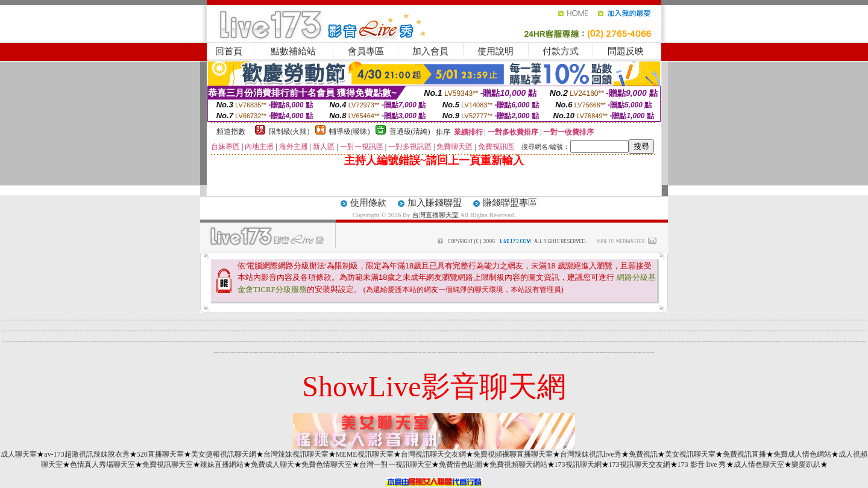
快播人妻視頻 (441, 331)
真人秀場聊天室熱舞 (740, 331)
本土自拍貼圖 (639, 320)
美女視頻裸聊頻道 (678, 342)
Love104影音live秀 (508, 320)
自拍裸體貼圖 (490, 342)
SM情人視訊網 (513, 353)
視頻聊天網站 (76, 342)
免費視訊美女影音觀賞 (446, 353)
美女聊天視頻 (800, 320)
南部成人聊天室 (531, 353)
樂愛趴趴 (806, 464)
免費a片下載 (395, 342)
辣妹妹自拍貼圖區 (779, 320)
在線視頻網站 (48, 320)
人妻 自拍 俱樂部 (236, 342)
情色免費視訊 (384, 353)
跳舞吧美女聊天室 (539, 342)
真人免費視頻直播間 (327, 320)
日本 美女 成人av (470, 342)
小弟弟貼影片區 (160, 342)
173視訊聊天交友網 (640, 464)
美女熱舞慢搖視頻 (256, 353)
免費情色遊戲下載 (146, 331)
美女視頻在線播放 (573, 353)
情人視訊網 (668, 342)
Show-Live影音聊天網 (710, 342)
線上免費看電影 (536, 331)
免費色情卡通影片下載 (831, 342)
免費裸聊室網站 (727, 342)
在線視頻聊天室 (20, 331)
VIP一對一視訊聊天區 (9, 331)
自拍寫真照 (850, 342)
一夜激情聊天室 (124, 342)
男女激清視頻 (532, 342)
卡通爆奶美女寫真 (86, 342)
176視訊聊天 (344, 320)
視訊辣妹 (213, 342)
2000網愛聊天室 (545, 342)
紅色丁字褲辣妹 (357, 342)
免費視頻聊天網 (631, 320)
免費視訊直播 (744, 454)
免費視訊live (479, 353)
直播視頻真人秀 (578, 353)
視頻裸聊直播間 (845, 342)
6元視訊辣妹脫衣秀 (209, 320)
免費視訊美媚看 (105, 331)
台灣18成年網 (701, 331)
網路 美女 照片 (616, 320)
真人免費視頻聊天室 (253, 320)
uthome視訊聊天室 (203, 320)
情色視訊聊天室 (795, 320)
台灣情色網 (176, 342)
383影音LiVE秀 (339, 342)
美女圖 (682, 331)
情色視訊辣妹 (591, 342)
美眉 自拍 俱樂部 (415, 331)
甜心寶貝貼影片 (492, 353)
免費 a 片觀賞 (289, 320)
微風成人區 (364, 342)
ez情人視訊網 (156, 331)
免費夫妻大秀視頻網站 (593, 320)
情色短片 (539, 331)
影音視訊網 (814, 331)
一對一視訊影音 (690, 320)
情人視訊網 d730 (669, 331)
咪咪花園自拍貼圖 (739, 320)
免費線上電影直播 (595, 331)
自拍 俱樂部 (646, 331)
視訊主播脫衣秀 (79, 320)
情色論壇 (343, 353)
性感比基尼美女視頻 (101, 342)
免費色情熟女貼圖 (317, 320)
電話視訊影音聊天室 (168, 320)
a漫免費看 (228, 342)
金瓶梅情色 (50, 331)
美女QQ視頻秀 (484, 353)
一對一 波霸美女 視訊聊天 (87, 331)
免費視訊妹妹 (376, 353)
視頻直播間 (616, 342)
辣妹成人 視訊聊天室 (284, 320)
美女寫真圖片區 (95, 342)
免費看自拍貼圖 (680, 320)
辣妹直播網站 (222, 464)
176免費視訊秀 (452, 353)
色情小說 (711, 331)
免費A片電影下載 (739, 342)
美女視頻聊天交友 (825, 342)
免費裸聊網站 (640, 353)
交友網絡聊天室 (445, 320)
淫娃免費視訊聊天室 (378, 320)
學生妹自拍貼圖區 (827, 320)
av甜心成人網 (518, 353)
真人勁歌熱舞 (652, 353)
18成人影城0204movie (94, 320)
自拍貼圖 (547, 320)
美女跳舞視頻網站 (544, 331)
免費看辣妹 (100, 320)
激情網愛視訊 (61, 320)
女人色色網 (12, 342)
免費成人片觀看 (715, 331)
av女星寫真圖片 (337, 331)
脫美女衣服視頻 (238, 353)
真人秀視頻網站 (496, 331)
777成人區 (311, 353)
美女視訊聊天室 (690, 454)
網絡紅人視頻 (636, 342)
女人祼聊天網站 (508, 353)
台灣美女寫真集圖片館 (346, 342)
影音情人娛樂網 (197, 320)
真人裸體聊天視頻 (527, 342)
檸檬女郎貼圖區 (499, 342)
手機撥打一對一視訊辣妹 (29, 331)
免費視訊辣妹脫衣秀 (367, 320)
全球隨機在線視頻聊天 (256, 342)
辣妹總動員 (331, 342)
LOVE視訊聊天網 (716, 320)
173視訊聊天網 (578, 464)
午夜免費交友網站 (400, 331)
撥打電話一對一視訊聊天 (668, 320)
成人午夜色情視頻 (375, 331)
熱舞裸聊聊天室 (556, 320)
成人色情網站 (854, 342)
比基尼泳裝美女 (275, 353)
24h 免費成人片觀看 (119, 331)
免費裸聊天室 (306, 342)
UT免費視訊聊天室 (479, 320)
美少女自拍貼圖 (65, 331)
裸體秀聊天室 (751, 331)
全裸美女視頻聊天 (854, 320)
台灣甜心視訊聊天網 (825, 331)
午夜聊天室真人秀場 (861, 331)
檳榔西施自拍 (372, 353)
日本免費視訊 (52, 342)
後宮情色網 (522, 331)
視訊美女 (111, 320)
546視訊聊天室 (293, 353)
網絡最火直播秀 (858, 342)
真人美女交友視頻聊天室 (390, 331)
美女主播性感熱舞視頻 (142, 320)
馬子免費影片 (465, 353)
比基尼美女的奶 (557, 353)
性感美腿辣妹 (114, 331)
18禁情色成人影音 (284, 342)
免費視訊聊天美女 (237, 320)
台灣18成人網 (124, 320)
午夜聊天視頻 (348, 320)
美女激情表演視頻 (100, 331)
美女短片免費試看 (66, 320)
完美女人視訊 (562, 342)
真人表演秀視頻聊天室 (311, 320)
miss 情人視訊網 (664, 331)
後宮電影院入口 (454, 342)
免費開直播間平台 (266, 331)
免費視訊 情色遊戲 (400, 353)
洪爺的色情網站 (53, 320)
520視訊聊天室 (278, 320)
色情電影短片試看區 (756, 320)
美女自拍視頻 (619, 353)
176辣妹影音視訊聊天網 (766, 320)
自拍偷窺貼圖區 (574, 331)
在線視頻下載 (111, 342)
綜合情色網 (180, 342)
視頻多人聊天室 (384, 320)
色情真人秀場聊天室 (299, 331)
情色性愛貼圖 (265, 353)
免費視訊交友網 (484, 320)
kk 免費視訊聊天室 (431, 320)
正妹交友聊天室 (464, 342)
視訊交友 (408, 320)
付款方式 (561, 51)
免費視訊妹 (274, 320)
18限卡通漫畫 (735, 331)
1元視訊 (535, 342)
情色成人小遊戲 (780, 331)
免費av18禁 (567, 342)
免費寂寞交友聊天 (657, 342)
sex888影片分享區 (601, 342)
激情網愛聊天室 (683, 342)
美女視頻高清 (644, 342)
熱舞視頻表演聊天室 (629, 331)
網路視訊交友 (652, 342)
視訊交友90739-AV (60, 342)
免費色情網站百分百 (863, 342)
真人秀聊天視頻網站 (222, 320)
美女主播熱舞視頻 (329, 331)
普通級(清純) (410, 132)
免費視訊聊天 (404, 320)
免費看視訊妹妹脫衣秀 (159, 320)
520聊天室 (209, 342)
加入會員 (430, 51)
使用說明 (495, 51)
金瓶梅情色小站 (423, 342)
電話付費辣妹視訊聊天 (661, 320)
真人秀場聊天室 (570, 320)
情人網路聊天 (420, 353)
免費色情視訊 (40, 331)
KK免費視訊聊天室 (774, 320)
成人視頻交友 (863, 320)
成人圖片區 (685, 331)
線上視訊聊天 (333, 320)
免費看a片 (809, 342)
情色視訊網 (801, 342)
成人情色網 (648, 342)
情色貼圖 (300, 320)
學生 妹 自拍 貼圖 (140, 331)
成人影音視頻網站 (848, 320)
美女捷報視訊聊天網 (224, 454)
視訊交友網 (784, 331)
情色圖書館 (514, 331)
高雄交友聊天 (315, 342)
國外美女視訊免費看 (776, 342)
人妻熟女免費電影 (130, 331)
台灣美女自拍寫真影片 (365, 331)
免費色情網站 (83, 320)
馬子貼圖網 (816, 342)
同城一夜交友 (640, 342)
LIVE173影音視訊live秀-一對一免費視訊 (246, 353)
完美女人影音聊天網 (274, 342)
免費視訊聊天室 (426, 320)
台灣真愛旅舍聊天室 (317, 331)
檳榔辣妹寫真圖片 (838, 331)
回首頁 (229, 51)
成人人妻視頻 (261, 331)
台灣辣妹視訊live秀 (591, 454)
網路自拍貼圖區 (26, 320)
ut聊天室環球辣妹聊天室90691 (354, 353)
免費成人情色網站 (802, 454)
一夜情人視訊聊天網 (524, 320)
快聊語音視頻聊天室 (47, 342)
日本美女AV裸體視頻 (624, 353)
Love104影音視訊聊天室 (249, 342)
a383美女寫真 (415, 353)
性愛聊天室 (725, 331)
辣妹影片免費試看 (14, 320)
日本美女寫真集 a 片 (789, 331)
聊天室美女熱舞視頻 (746, 331)
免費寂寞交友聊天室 (609, 353)
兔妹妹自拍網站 (623, 331)
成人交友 (24, 331)
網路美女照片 (324, 342)
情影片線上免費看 (796, 342)
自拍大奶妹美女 (315, 353)
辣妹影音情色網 (461, 331)
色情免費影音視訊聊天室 (419, 320)
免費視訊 (163, 320)
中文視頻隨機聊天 (405, 331)
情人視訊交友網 (607, 342)
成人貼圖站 (812, 342)
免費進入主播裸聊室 (610, 320)
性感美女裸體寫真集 (217, 353)
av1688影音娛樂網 (707, 331)
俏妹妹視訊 (822, 320)
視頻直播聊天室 (310, 342)
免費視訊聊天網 (153, 320)
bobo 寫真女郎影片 (138, 342)
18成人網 (35, 320)
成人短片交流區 (347, 331)
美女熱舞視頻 (565, 320)
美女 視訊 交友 (599, 320)
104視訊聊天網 (289, 342)
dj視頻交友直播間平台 (244, 331)
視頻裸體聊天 (110, 331)
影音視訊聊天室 (74, 320)
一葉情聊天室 (289, 331)
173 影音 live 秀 (262, 342)
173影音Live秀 (785, 320)
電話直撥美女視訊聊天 (732, 342)
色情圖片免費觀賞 (494, 320)
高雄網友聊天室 (605, 331)
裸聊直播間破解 (700, 320)
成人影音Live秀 (704, 342)
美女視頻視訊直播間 (145, 342)
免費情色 (609, 331)
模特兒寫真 (673, 320)
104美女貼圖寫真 (579, 342)
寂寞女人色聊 (650, 331)
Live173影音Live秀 (841, 320)
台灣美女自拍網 (432, 331)
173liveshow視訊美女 (166, 342)
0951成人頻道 (574, 342)
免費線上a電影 (41, 342)
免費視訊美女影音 (15, 331)
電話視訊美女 (189, 331)
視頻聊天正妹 (858, 320)
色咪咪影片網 (434, 342)
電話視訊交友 (489, 320)
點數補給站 (293, 51)
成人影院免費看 (439, 342)
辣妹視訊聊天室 (650, 320)
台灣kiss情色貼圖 (584, 331)
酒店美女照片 (561, 320)
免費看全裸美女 (135, 331)
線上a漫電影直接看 (579, 331)
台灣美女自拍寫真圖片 (251, 331)
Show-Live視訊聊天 (321, 353)
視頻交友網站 (819, 320)
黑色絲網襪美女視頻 (413, 320)
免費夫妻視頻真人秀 (625, 320)
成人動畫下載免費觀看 (76, 331)
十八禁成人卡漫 (569, 331)
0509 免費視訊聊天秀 (195, 331)
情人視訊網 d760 (243, 320)
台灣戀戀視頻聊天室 (420, 331)
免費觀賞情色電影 (353, 320)
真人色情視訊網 (514, 320)
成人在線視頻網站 (734, 320)
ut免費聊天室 (185, 331)
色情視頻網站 (597, 353)
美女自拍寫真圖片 (259, 320)
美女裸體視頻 (461, 353)
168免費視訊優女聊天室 (59, 331)
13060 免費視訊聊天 (401, 342)
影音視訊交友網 (814, 320)
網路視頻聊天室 (832, 320)
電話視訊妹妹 (410, 342)
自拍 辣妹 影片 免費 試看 (106, 320)
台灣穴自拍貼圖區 (624, 342)
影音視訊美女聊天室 (503, 353)
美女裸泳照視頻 (612, 342)
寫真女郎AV (279, 342)
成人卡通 (841, 342)
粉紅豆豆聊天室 (459, 342)
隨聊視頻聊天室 (129, 342)
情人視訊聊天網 (372, 320)
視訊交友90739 (596, 342)
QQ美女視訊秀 (655, 320)
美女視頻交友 (464, 320)
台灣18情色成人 (222, 353)
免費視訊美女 (8, 342)
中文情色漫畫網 (261, 353)
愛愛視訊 (227, 320)
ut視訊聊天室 (248, 320)
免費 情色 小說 (70, 331)
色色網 (811, 331)
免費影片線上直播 (786, 342)
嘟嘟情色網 (492, 331)
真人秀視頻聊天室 (756, 331)
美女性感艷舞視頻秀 (232, 331)
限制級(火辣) (289, 132)
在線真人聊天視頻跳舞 (728, 320)
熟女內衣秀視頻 (294, 342)
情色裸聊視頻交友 (562, 353)
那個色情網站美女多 (645, 320)
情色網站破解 (66, 342)
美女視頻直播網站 (174, 331)
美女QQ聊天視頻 (238, 331)
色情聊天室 (335, 342)
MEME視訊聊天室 (365, 454)
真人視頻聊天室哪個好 (295, 320)
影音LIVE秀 (54, 331)
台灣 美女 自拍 (506, 331)
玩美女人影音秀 (172, 342)
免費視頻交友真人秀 (304, 320)
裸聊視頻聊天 (856, 331)
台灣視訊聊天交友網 (433, 454)
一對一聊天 (761, 320)
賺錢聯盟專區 (510, 203)
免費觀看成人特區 (497, 353)
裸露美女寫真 (20, 342)
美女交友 (676, 320)
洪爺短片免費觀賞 (294, 331)
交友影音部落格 (716, 342)
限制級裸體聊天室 (151, 331)
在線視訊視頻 (410, 331)
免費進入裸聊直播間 (604, 320)
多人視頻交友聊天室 (71, 342)
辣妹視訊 (362, 320)
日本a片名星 (368, 353)
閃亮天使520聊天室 (94, 331)
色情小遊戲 (328, 342)
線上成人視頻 (131, 320)
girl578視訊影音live (25, 342)
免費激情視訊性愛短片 (542, 320)
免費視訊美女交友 (446, 331)
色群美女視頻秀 (744, 320)
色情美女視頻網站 (192, 320)
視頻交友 (661, 342)
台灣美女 (57, 320)
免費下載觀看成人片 (232, 353)
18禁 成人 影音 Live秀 (222, 331)
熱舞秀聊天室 (559, 331)
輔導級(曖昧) (350, 132)
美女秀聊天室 (526, 353)
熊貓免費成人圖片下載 (385, 342)
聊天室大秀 (687, 342)
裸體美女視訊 (133, 342)
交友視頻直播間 (451, 331)
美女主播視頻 (761, 331)
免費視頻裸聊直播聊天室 (513, 454)
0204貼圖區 (456, 353)
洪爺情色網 (360, 331)
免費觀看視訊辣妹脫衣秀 (774, 331)
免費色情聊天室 (327, 464)
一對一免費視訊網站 (790, 320)
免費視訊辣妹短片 (819, 331)
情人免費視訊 (216, 342)
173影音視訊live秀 (155, 342)
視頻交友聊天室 (809, 320)
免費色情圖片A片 (327, 353)
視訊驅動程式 (510, 342)
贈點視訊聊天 (450, 320)
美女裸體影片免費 (440, 353)
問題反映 (626, 51)
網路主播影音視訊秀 (265, 320)
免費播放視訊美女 (542, 353)
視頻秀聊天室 (553, 353)
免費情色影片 (342, 331)
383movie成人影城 (602, 353)
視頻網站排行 (289, 353)
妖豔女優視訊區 (180, 320)
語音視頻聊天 (81, 331)
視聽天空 (848, 331)
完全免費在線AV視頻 (283, 331)
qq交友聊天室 (459, 320)
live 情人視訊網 (674, 331)
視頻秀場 (763, 342)
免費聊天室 (150, 342)
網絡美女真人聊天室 (426, 331)
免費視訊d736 (481, 342)
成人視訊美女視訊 (332, 353)
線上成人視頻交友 (272, 331)
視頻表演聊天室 (456, 331)
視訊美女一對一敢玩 (587, 320)
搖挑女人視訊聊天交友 (767, 331)
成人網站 (70, 320)
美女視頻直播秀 (635, 353)
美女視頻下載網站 (711, 320)
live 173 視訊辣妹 (557, 342)
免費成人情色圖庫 (395, 353)
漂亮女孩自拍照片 (744, 342)
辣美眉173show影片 (300, 342)
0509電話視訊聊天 (475, 342)
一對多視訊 (836, 320)
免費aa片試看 (205, 342)
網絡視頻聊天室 (563, 331)
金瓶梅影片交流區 (347, 353)
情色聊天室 (184, 342)
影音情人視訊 (227, 331)
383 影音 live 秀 (81, 342)
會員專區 (366, 51)
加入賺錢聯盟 (435, 203)
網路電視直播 (280, 353)
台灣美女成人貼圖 (88, 320)
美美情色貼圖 (511, 331)
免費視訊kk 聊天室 (32, 342)
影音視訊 (360, 342)
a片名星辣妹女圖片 (584, 353)
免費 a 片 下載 (322, 320)
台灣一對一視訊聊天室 (395, 464)
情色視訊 (172, 320)
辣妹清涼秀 (635, 320)
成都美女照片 (620, 320)
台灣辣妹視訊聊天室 (296, 454)
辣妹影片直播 (533, 320)
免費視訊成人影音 (389, 353)
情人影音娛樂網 (837, 342)
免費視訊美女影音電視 (693, 342)
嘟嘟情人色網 (593, 353)
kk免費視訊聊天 (502, 320)
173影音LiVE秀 (807, 331)
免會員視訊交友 (31, 320)
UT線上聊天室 (391, 342)
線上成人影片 (582, 320)
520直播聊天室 (160, 454)
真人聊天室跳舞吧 (551, 320)
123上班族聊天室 (568, 353)
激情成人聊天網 (39, 320)
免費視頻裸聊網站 (312, 331)
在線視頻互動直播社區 (696, 331)
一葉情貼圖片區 (424, 353)
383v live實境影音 (338, 353)
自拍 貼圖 (357, 331)
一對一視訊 (91, 342)
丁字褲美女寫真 (501, 331)
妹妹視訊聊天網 (358, 320)
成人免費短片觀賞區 (642, 331)
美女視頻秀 (665, 342)
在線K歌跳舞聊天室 (477, 331)
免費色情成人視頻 (488, 331)
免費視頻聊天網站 (518, 464)
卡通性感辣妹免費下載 (20, 320)
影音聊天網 (498, 320)
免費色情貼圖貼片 (400, 320)
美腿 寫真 (55, 342)
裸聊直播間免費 (554, 331)
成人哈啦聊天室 (590, 331)
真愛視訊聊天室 (469, 320)
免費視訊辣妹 (169, 331)
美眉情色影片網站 (434, 353)
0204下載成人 (188, 342)
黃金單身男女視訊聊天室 (757, 342)
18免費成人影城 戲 (721, 331)
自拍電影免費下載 (471, 331)
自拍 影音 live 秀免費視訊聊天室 (300, 353)
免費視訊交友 (119, 320)
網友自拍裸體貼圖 (705, 320)
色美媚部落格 (679, 331)
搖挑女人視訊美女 (119, 342)
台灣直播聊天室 (436, 215)
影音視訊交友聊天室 (630, 342)
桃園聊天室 (419, 342)
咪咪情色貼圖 (284, 353)
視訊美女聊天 (494, 342)
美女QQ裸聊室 (820, 342)
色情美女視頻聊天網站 (186, 320)
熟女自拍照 (395, 331)
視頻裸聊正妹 (16, 342)
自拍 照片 (531, 331)
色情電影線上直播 (722, 342)
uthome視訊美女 (454, 320)
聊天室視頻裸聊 (473, 320)
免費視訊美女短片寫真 (362, 353)
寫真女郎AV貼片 (730, 331)
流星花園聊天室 (147, 320)
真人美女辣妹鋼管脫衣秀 (338, 320)
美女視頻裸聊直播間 (474, 353)
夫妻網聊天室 (852, 331)
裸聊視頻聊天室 (600, 331)
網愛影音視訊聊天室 (200, 342)
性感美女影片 (482, 331)
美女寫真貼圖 (644, 353)
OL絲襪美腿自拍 (690, 331)
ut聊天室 (231, 342)
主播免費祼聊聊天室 (305, 331)
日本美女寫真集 (791, 342)
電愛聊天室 (830, 331)
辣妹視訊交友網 (685, 320)
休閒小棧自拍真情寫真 (635, 331)
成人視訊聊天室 (429, 353)
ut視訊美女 (127, 320)
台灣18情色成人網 (699, 342)
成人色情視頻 (522, 353)
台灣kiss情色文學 (323, 331)
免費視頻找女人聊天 (268, 342)
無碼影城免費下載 (485, 342)
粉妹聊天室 (380, 353)
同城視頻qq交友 (695, 320)
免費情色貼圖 (461, 464)
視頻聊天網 (333, 331)
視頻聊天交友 (37, 342)
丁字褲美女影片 (256, 331)
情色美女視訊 (115, 320)
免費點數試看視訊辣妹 (551, 342)
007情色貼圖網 (410, 353)
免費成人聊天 (272, 464)
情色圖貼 (371, 331)
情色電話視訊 (227, 353)
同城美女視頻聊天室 (352, 331)
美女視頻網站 (618, 331)
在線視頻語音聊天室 (389, 320)
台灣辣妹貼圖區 (319, 342)
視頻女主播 (648, 353)
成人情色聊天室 (759, 464)
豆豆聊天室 (225, 342)
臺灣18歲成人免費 (795, 331)
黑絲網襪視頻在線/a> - (521, 342)
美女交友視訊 (270, 320)
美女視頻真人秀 (630, 353)
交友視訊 (488, 353)
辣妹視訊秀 (518, 320)
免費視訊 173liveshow (202, 331)
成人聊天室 (781, 342)
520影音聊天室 (766, 342)
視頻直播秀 (654, 331)
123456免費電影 (536, 353)
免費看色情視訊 (395, 320)
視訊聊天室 (176, 320)
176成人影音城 (125, 331)
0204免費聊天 (215, 331)
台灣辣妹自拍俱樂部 (613, 331)
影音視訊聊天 (805, 320)
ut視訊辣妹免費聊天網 (242, 342)
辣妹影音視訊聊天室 (180, 331)
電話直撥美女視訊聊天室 (576, 320)
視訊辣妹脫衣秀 (136, 320)
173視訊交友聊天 (527, 331)
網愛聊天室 (307, 353)
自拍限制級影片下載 (548, 353)
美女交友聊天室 (722, 320)
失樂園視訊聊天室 (45, 331)
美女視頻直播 (161, 331)
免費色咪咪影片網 (844, 331)
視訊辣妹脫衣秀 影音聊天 (215, 320)
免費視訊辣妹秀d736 (750, 320)
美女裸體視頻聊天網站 (231, 320)
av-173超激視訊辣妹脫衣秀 (86, 454)
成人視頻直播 (165, 331)
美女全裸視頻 (436, 331)
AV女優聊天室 (44, 320)
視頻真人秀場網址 (549, 331)
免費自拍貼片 (406, 342)
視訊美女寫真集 (673, 342)
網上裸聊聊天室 (35, 331)
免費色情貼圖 (436, 320)
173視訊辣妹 (221, 342)
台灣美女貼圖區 (615, 353)
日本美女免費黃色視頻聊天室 (382, 331)
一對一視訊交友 (529, 320)
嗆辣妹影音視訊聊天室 (193, 342)
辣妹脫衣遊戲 (834, 331)
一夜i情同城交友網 (277, 331)
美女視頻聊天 (659, 331)
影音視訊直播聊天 (466, 331)
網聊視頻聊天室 (106, 342)
